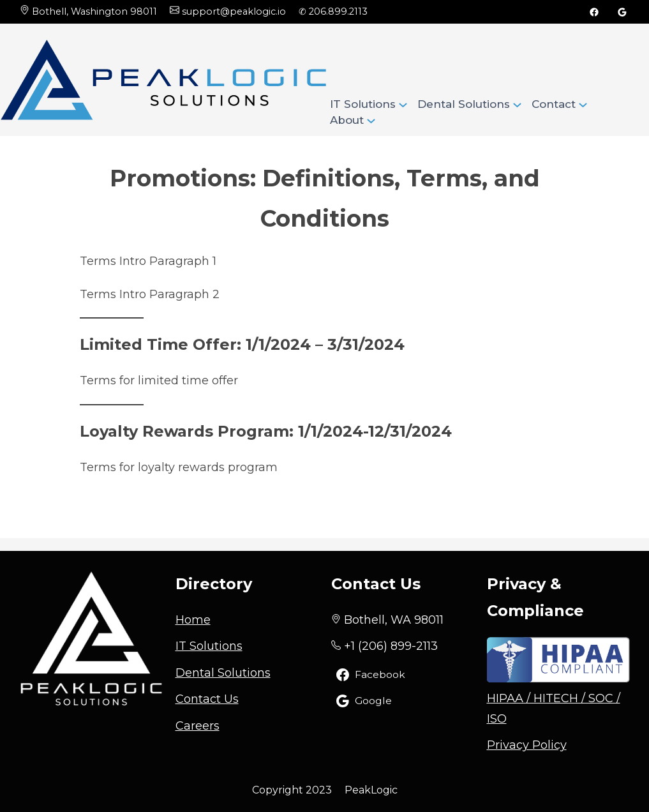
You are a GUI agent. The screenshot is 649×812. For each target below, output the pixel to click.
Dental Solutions (223, 673)
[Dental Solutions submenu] (517, 104)
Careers (198, 726)
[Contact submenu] (583, 104)
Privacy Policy (527, 745)
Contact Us (207, 699)
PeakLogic (371, 790)
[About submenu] (371, 120)
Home (193, 620)
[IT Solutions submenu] (403, 104)
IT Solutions (209, 646)
